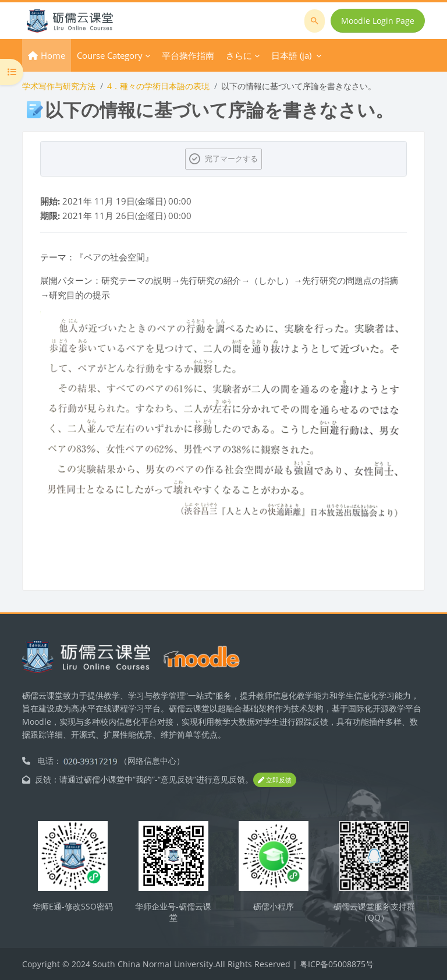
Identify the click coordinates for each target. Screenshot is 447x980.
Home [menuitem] (53, 55)
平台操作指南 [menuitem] (188, 55)
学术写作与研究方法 (59, 86)
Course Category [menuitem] (110, 55)
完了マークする (231, 158)
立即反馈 (275, 780)
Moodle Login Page (378, 21)
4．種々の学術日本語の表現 (158, 86)
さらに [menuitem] (239, 55)
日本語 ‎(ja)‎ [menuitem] (291, 55)
